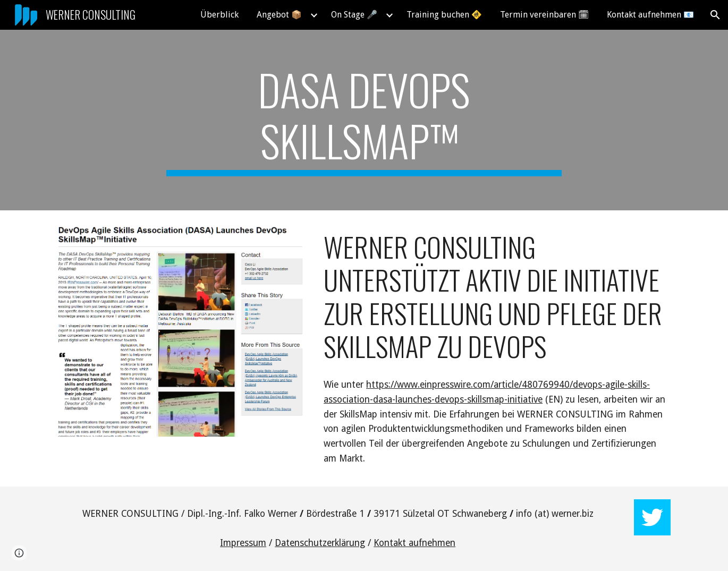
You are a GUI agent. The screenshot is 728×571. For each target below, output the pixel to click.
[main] (364, 120)
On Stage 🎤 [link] (354, 15)
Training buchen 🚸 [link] (444, 15)
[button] (715, 15)
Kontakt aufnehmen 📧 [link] (650, 15)
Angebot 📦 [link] (279, 15)
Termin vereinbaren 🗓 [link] (544, 15)
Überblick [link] (219, 15)
